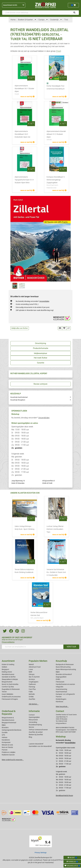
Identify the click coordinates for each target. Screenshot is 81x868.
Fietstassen (60, 682)
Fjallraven (32, 684)
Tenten (4, 692)
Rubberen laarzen (8, 755)
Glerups (32, 674)
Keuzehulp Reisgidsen (18, 400)
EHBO (58, 679)
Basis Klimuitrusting (63, 667)
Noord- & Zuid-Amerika (10, 684)
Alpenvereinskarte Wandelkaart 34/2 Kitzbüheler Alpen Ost (22, 134)
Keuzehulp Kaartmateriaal (19, 397)
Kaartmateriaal (61, 692)
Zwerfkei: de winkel (36, 732)
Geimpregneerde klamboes (12, 730)
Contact (32, 715)
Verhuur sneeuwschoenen (38, 730)
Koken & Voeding (8, 664)
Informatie (34, 711)
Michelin (32, 694)
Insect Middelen (8, 694)
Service (31, 727)
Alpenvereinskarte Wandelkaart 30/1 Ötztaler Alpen (25, 90)
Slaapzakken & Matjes (10, 679)
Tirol (58, 51)
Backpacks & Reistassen (65, 664)
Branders (5, 727)
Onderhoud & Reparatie (9, 713)
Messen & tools (7, 745)
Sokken (4, 667)
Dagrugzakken (61, 677)
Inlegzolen (60, 687)
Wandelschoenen (8, 674)
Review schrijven (40, 384)
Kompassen (6, 742)
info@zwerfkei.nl (48, 481)
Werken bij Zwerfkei (36, 735)
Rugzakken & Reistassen (11, 689)
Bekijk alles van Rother (20, 328)
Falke (31, 692)
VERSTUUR (71, 647)
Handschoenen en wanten (65, 684)
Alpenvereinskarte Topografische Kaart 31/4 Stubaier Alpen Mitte (24, 180)
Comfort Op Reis (8, 687)
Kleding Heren (7, 672)
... (35, 20)
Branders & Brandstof (64, 674)
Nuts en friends (7, 747)
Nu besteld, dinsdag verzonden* (33, 301)
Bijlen (58, 672)
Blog (30, 737)
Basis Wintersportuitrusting (66, 669)
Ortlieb (31, 697)
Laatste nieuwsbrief (36, 744)
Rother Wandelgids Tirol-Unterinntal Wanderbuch (56, 87)
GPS (3, 735)
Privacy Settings (41, 853)
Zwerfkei (32, 699)
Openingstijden (34, 717)
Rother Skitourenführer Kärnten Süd (41, 615)
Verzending (33, 722)
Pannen (5, 750)
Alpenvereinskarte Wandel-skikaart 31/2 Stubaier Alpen (57, 136)
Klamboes (59, 702)
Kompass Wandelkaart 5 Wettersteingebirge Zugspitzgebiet (57, 183)
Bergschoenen (7, 682)
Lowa (31, 669)
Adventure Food (35, 667)
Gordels (5, 732)
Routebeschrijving (35, 725)
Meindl (31, 664)
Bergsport (5, 669)
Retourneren (33, 720)
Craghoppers (34, 682)
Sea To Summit (34, 677)
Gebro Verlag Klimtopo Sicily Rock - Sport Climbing (24, 528)
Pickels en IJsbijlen (9, 752)
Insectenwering (61, 689)
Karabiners (6, 740)
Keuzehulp (61, 661)
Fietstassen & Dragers (10, 699)
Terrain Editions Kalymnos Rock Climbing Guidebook (24, 571)
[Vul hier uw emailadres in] (33, 647)
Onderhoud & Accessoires (11, 697)
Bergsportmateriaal (9, 723)
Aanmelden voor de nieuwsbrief (40, 746)
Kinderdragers (61, 699)
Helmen (5, 737)
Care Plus (32, 689)
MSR (30, 672)
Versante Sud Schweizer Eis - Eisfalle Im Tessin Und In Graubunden (56, 572)
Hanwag (32, 687)
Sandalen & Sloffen (9, 677)
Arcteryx (32, 679)
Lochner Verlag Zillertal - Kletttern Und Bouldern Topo (55, 529)
